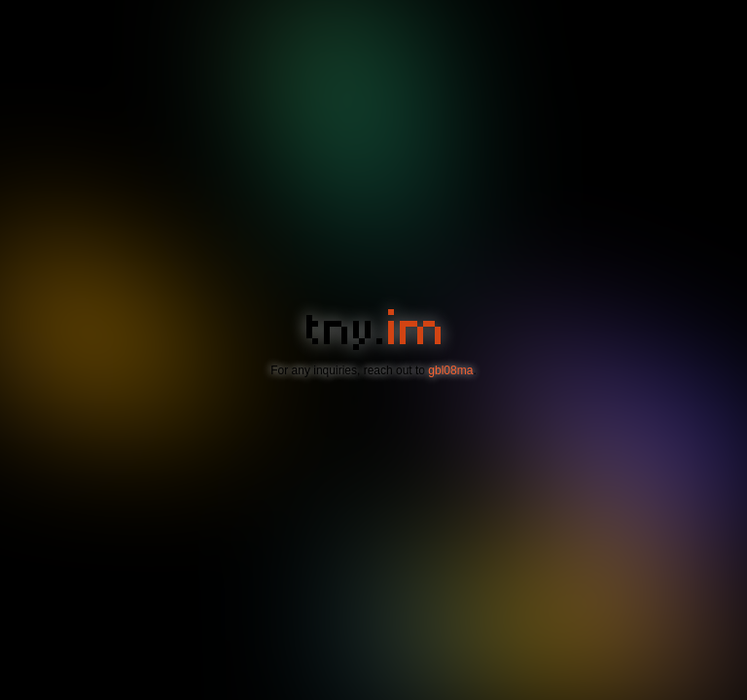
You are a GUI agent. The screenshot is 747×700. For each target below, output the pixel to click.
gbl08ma (450, 370)
